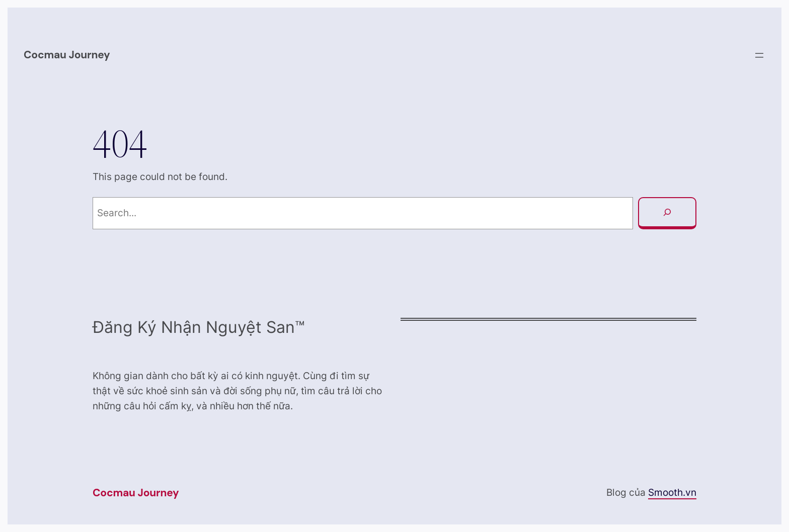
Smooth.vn (672, 493)
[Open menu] (759, 55)
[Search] (667, 213)
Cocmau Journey (67, 55)
